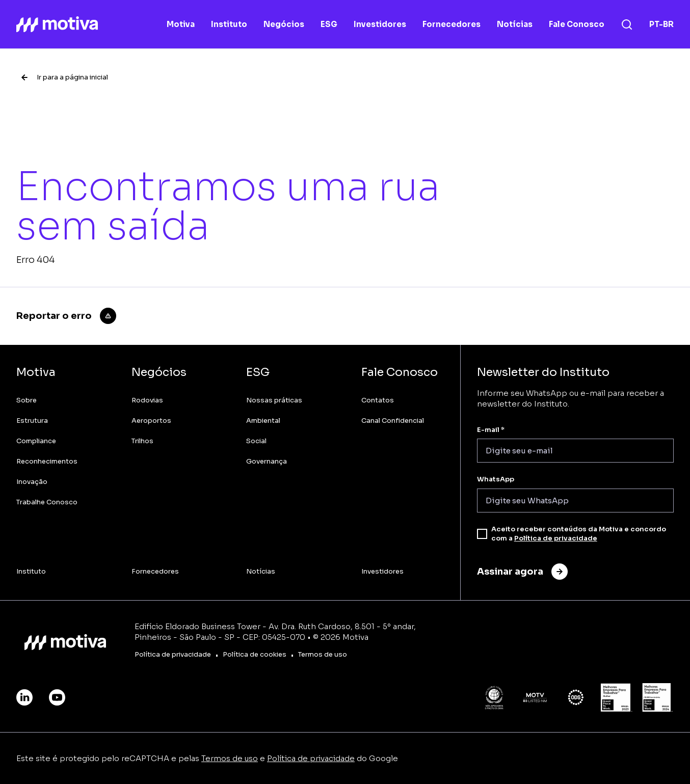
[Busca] (627, 24)
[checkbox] (482, 534)
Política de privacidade (556, 538)
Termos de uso (230, 758)
